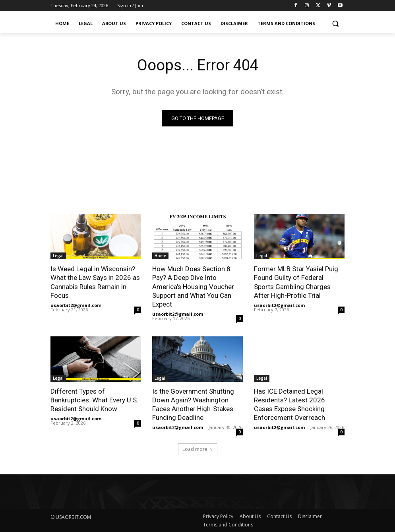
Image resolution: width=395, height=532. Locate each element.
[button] (335, 24)
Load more (198, 449)
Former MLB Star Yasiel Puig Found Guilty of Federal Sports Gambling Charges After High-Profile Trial (296, 282)
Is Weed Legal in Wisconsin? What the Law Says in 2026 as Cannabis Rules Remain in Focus (95, 282)
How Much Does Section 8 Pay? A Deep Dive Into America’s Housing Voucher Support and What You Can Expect (193, 286)
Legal (58, 256)
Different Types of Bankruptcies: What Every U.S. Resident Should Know (94, 400)
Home (160, 256)
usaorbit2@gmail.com (76, 305)
